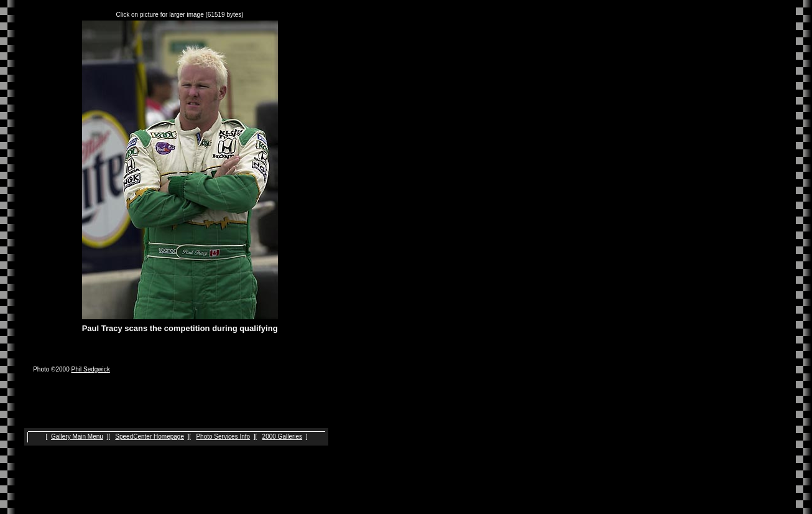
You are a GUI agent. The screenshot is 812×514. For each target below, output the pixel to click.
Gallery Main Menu (77, 437)
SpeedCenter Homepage (150, 437)
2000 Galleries (282, 437)
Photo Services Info (223, 437)
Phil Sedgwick (91, 369)
